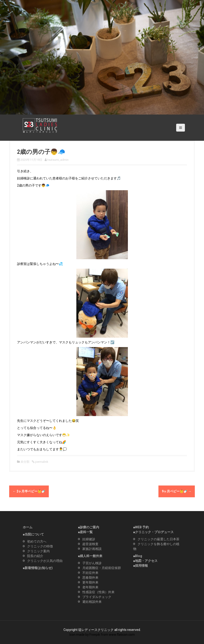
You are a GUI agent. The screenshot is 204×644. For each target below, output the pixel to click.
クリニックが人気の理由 (45, 561)
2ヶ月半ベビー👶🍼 (29, 491)
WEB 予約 (142, 527)
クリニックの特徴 (40, 546)
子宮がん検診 (92, 563)
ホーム (28, 527)
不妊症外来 (90, 573)
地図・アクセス (146, 561)
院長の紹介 (35, 556)
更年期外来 (90, 582)
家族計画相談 (92, 549)
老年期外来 (90, 587)
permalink (41, 462)
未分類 (25, 462)
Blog (139, 556)
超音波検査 (90, 544)
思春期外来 (90, 578)
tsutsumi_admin (58, 160)
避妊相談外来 (92, 602)
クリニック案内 (38, 551)
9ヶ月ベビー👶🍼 (177, 491)
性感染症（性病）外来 (98, 592)
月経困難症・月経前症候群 (102, 568)
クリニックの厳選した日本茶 (158, 539)
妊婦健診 (89, 539)
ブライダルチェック (97, 597)
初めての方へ (37, 541)
